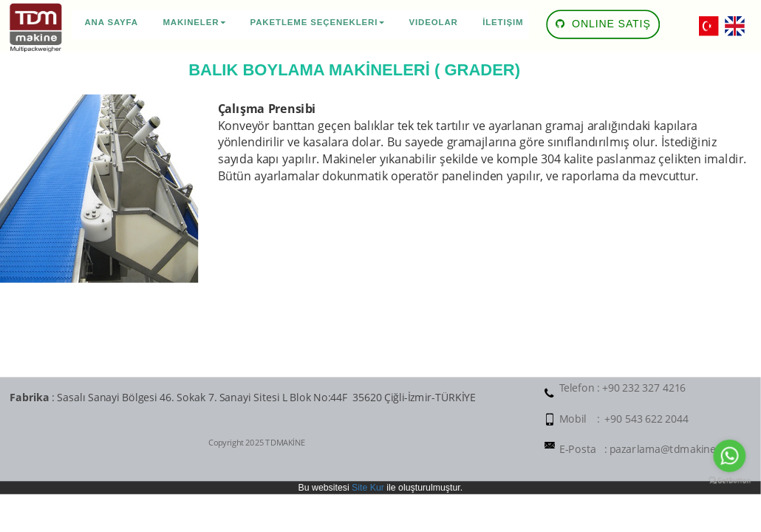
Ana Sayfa (111, 23)
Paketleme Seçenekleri (318, 23)
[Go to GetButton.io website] (729, 481)
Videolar (434, 23)
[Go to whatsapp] (729, 456)
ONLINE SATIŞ (603, 20)
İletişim (503, 23)
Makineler (194, 23)
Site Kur (368, 488)
